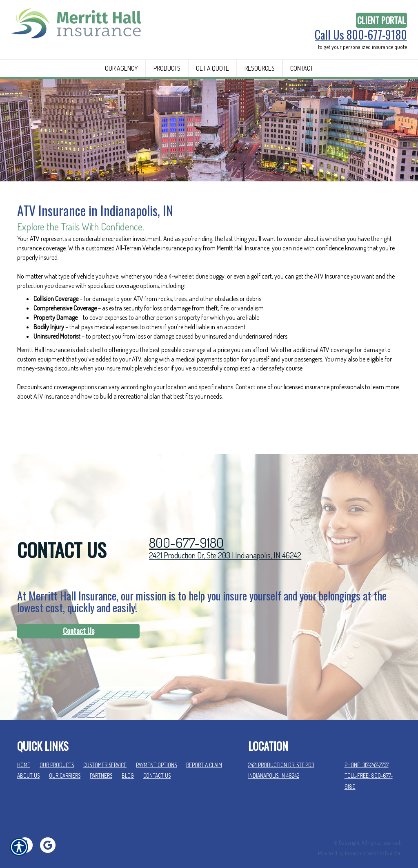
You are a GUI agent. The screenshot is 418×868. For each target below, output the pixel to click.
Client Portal (381, 20)
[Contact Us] (78, 620)
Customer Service (105, 753)
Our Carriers (65, 764)
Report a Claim (204, 753)
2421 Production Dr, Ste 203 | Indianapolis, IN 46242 (225, 544)
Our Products (57, 753)
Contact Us (79, 620)
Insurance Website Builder (373, 842)
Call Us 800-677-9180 (361, 35)
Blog (128, 764)
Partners (101, 764)
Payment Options (156, 753)
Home (24, 753)
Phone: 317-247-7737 (367, 753)
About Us (28, 764)
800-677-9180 (186, 531)
